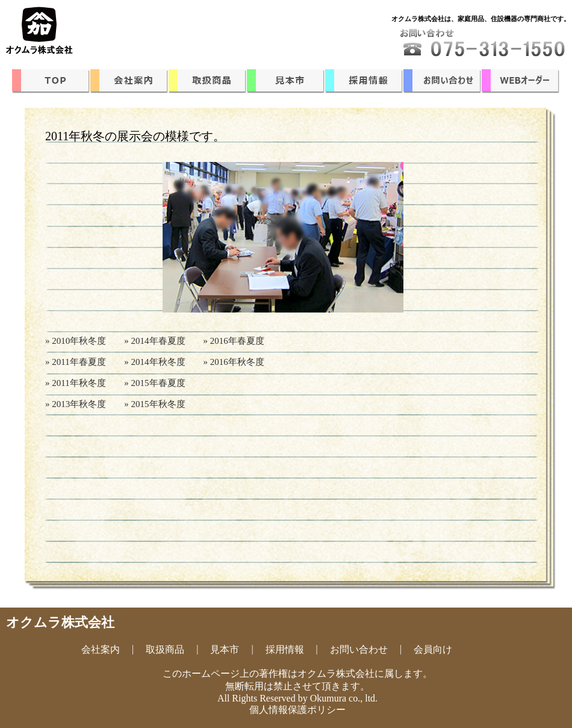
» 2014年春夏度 (154, 341)
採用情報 (285, 649)
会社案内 (101, 649)
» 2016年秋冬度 (234, 362)
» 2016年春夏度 (234, 341)
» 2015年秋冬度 (154, 404)
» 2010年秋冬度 (76, 341)
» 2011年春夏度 (76, 362)
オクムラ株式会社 (60, 622)
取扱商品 (165, 649)
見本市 (225, 649)
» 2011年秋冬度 (76, 383)
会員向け (433, 649)
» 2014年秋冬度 (154, 362)
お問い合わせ (359, 649)
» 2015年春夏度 (154, 383)
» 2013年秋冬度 (76, 404)
